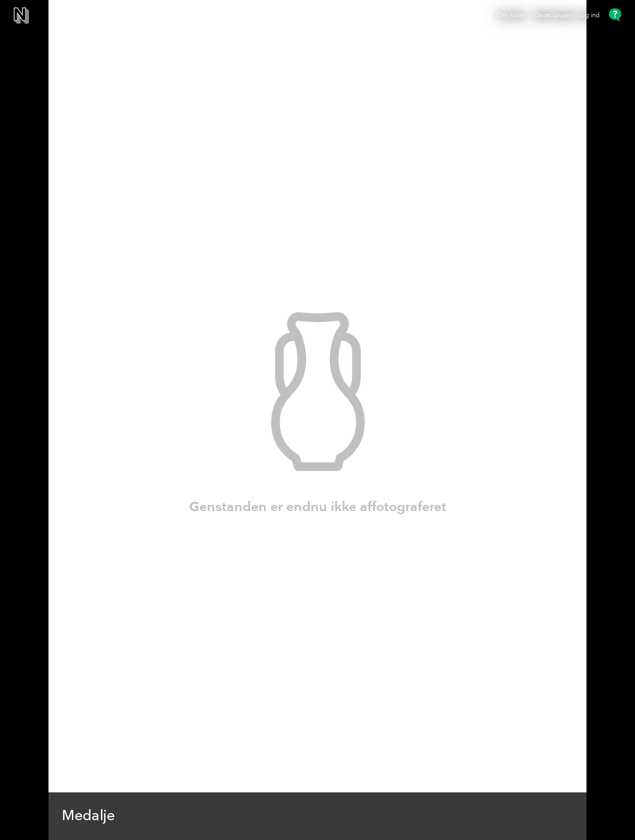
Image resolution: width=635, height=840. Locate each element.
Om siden (511, 15)
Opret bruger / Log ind (567, 15)
